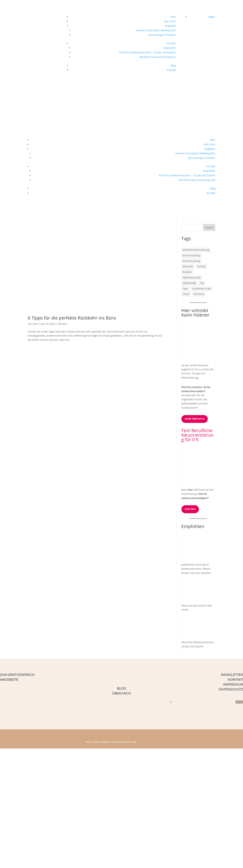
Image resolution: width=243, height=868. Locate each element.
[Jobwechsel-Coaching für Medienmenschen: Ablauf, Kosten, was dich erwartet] (194, 549)
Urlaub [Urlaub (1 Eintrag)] (186, 294)
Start (173, 17)
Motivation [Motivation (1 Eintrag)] (188, 266)
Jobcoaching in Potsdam (162, 35)
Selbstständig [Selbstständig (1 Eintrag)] (189, 283)
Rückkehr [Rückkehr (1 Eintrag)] (187, 272)
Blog (173, 65)
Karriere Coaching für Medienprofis (156, 30)
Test (190, 490)
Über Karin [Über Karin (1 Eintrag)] (199, 294)
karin (35, 324)
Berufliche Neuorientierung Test (158, 57)
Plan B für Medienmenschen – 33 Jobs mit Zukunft (147, 52)
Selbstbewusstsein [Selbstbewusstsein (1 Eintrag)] (192, 278)
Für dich (171, 43)
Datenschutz (231, 689)
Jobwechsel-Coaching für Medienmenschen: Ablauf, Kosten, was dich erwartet (196, 569)
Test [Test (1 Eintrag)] (202, 283)
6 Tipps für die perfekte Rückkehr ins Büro (72, 318)
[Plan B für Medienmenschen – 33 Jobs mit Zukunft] (194, 627)
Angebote (170, 26)
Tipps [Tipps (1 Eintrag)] (185, 289)
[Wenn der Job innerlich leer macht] (194, 590)
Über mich (170, 21)
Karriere (63, 324)
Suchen (209, 228)
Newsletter (169, 48)
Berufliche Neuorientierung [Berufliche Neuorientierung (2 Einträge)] (196, 250)
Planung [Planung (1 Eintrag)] (201, 266)
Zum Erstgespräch (17, 675)
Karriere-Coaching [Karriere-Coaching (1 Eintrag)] (192, 255)
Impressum (233, 685)
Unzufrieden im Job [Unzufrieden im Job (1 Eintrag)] (201, 289)
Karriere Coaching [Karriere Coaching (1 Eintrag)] (191, 261)
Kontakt (171, 70)
